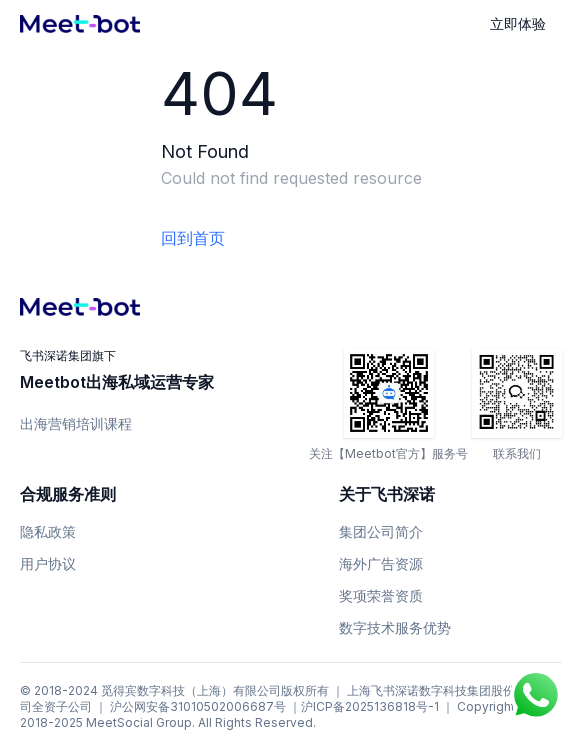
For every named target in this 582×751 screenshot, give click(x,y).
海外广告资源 (381, 563)
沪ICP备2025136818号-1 (370, 706)
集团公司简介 (381, 531)
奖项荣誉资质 (381, 595)
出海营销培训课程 (76, 423)
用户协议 (48, 563)
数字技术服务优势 (395, 627)
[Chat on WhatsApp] (536, 695)
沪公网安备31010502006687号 (198, 706)
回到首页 (193, 238)
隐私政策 (48, 531)
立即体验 (518, 23)
